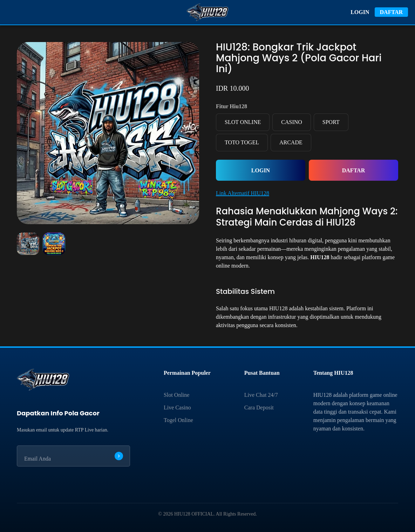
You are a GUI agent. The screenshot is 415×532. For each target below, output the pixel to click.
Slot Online (176, 395)
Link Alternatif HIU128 (243, 193)
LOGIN (360, 12)
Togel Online (178, 420)
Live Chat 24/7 (261, 395)
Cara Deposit (259, 407)
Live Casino (177, 407)
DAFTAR (391, 12)
